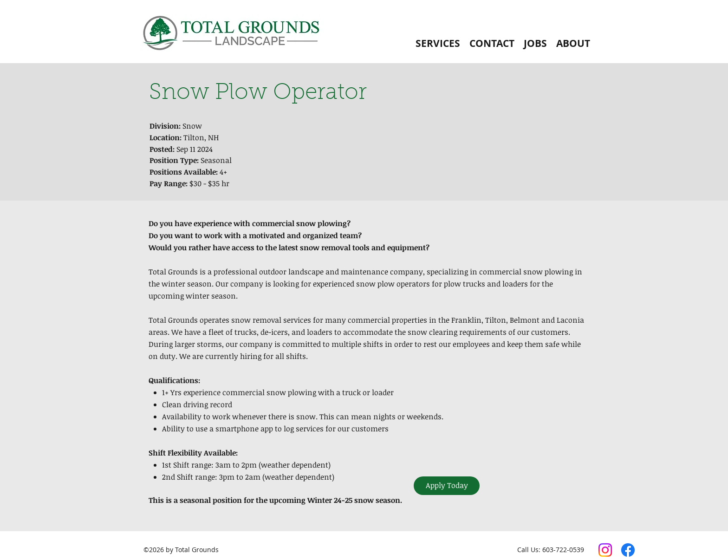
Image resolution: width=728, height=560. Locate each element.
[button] (438, 44)
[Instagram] (605, 550)
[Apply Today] (447, 486)
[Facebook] (628, 550)
